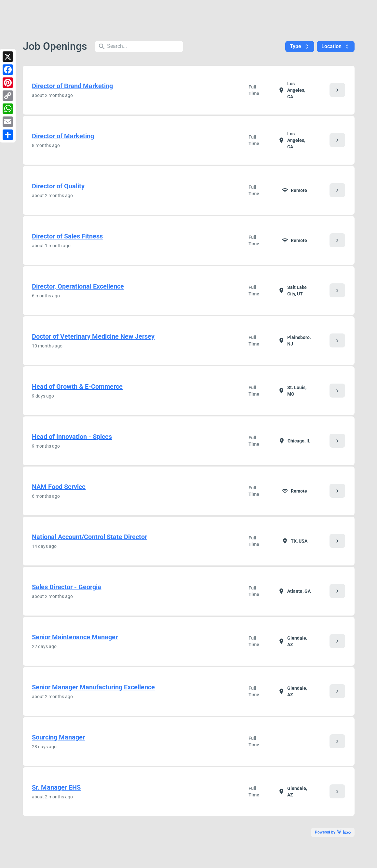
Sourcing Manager (58, 737)
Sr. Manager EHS (56, 787)
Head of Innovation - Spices (72, 437)
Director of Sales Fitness (67, 236)
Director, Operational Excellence (78, 286)
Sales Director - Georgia (67, 587)
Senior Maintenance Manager (75, 637)
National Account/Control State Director (89, 537)
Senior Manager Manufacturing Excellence (93, 687)
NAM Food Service (59, 487)
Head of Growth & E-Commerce (77, 387)
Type (300, 46)
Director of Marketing (63, 136)
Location (336, 46)
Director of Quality (58, 186)
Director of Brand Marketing (72, 86)
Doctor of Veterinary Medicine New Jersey (93, 336)
